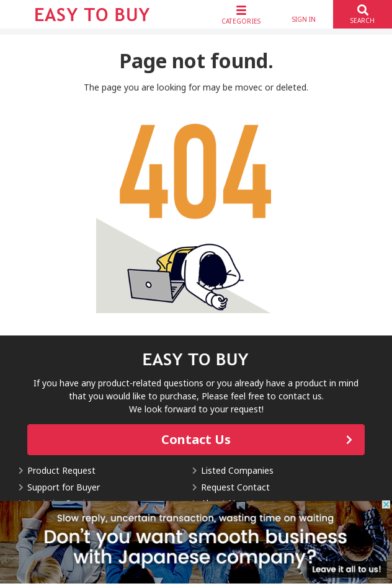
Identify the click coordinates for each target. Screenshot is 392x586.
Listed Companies (237, 470)
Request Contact (235, 487)
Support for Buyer (64, 487)
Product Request (61, 470)
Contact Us (196, 439)
